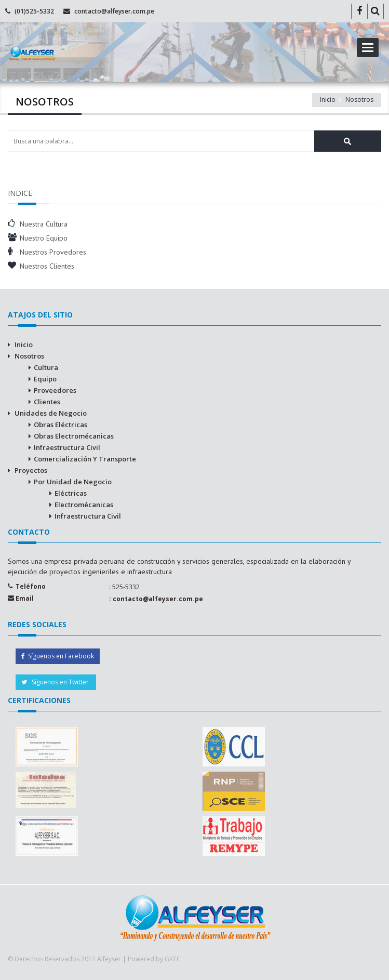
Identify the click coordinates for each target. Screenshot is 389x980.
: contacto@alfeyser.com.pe (156, 599)
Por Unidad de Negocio (73, 482)
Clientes (47, 402)
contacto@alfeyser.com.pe (114, 11)
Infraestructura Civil (67, 447)
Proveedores (55, 390)
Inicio (24, 345)
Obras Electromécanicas (74, 436)
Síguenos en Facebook (58, 656)
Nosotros (29, 356)
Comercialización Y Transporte (85, 459)
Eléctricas (71, 493)
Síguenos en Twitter (56, 682)
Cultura (46, 367)
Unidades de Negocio (51, 413)
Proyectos (31, 470)
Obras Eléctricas (61, 425)
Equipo (45, 379)
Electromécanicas (84, 505)
